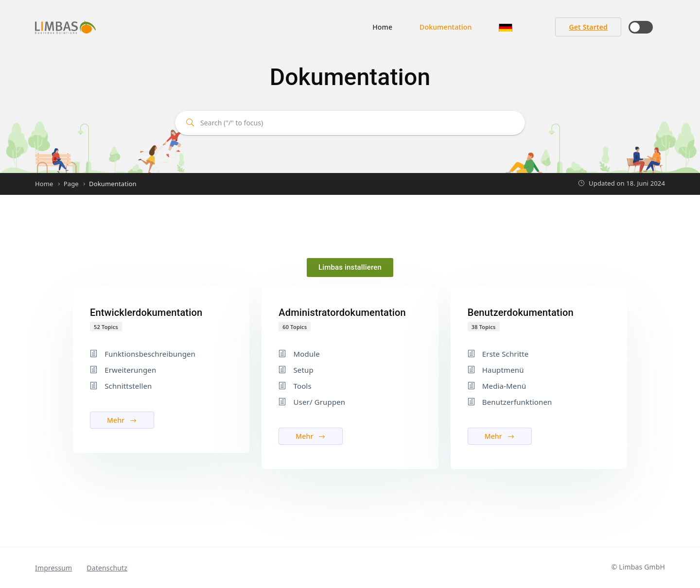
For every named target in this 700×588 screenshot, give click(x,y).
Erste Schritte (506, 354)
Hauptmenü (503, 370)
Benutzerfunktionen (517, 402)
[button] (506, 27)
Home (382, 27)
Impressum (53, 568)
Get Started (588, 27)
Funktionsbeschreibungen (150, 354)
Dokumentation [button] (446, 27)
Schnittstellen (128, 386)
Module (306, 354)
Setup (303, 370)
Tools (302, 386)
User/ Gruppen (319, 402)
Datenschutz (107, 568)
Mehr (122, 420)
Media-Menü (504, 386)
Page (71, 184)
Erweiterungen (130, 370)
